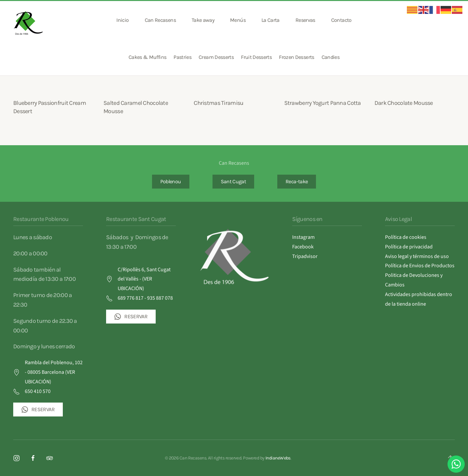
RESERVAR (38, 410)
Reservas (305, 20)
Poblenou (171, 181)
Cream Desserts (216, 57)
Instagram (303, 237)
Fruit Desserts (256, 57)
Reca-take (297, 181)
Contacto (341, 20)
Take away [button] (203, 20)
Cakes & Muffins (147, 57)
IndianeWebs (278, 458)
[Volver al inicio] (29, 20)
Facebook (303, 247)
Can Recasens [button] (160, 20)
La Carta (271, 20)
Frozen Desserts (296, 57)
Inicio (122, 20)
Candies (331, 57)
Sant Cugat (234, 181)
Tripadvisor (305, 256)
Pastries (182, 57)
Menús (238, 20)
